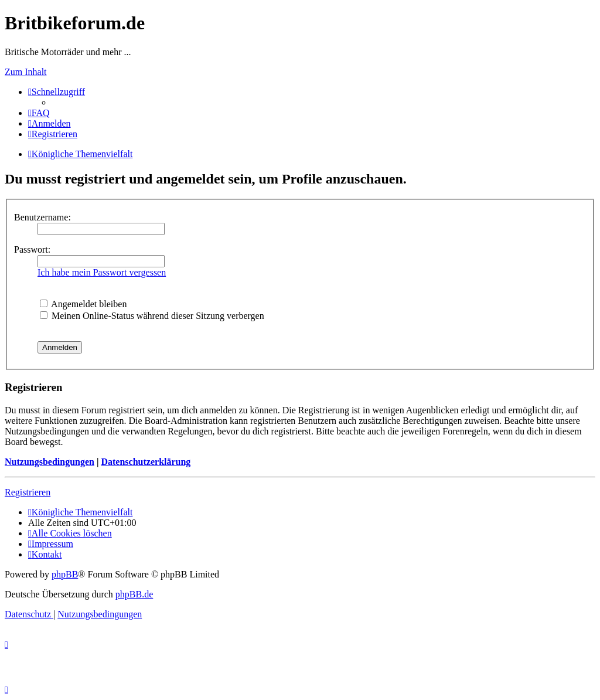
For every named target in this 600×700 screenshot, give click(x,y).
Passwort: (32, 249)
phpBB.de (134, 594)
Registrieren (28, 492)
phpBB (65, 574)
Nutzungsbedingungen (50, 462)
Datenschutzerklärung (146, 462)
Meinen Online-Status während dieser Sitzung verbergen (152, 316)
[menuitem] (39, 113)
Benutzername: (42, 217)
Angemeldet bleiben (83, 304)
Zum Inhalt (26, 72)
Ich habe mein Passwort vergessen (102, 272)
